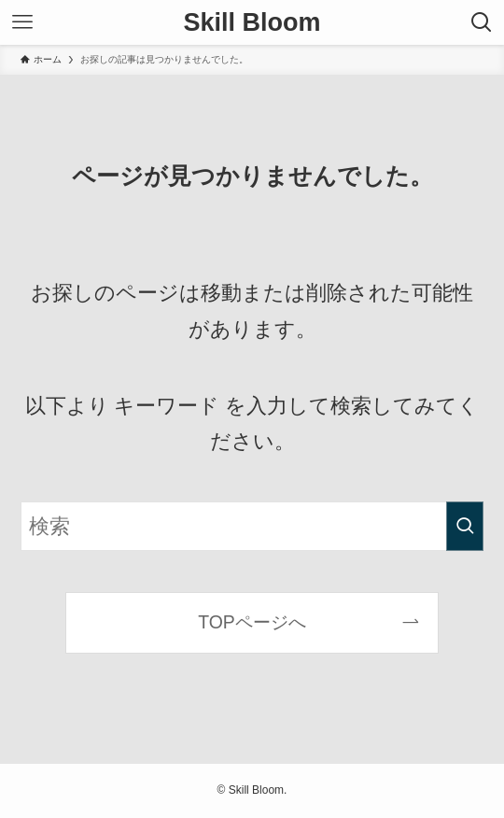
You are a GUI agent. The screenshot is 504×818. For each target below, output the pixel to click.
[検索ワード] (252, 526)
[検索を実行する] (465, 526)
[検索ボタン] (482, 22)
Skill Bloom (252, 23)
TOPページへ (252, 622)
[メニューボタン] (22, 22)
